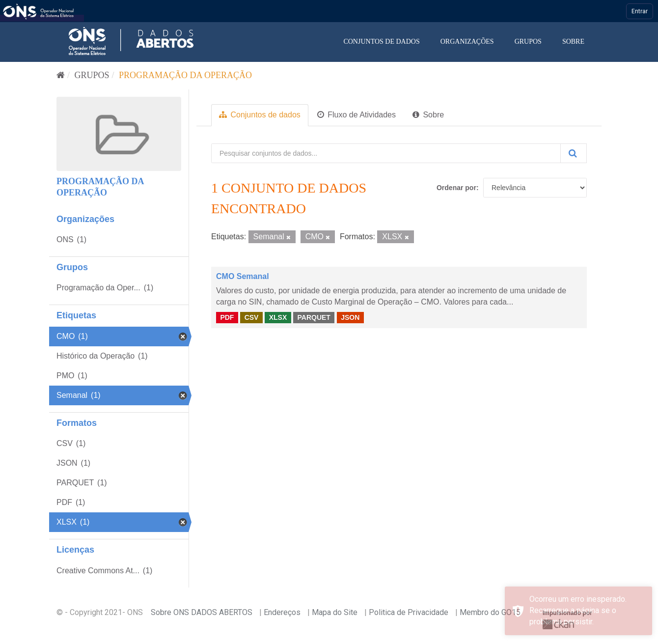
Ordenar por (456, 188)
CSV (252, 317)
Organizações (467, 42)
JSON (350, 317)
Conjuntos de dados (381, 42)
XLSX (278, 317)
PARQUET (314, 317)
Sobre (573, 42)
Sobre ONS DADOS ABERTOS (202, 612)
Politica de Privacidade (409, 612)
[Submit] (574, 153)
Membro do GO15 (490, 612)
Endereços (282, 612)
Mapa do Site (335, 612)
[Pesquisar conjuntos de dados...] (386, 153)
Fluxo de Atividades (356, 115)
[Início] (61, 75)
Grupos (528, 42)
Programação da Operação (185, 75)
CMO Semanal (243, 276)
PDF (227, 317)
